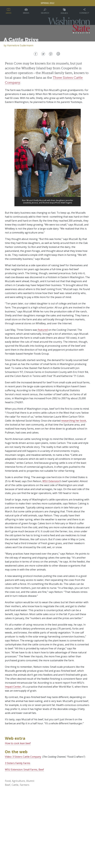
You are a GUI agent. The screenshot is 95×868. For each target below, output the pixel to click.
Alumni (30, 781)
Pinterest (50, 55)
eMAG (9, 11)
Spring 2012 (47, 3)
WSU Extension (51, 481)
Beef (8, 785)
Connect (84, 11)
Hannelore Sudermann (20, 45)
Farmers (25, 785)
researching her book (74, 421)
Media (26, 11)
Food (8, 781)
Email (58, 55)
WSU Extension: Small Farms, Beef (24, 770)
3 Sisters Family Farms (18, 763)
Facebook (35, 55)
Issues (64, 11)
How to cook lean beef (18, 743)
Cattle (15, 785)
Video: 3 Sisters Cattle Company (23, 757)
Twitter (43, 55)
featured (42, 330)
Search (45, 11)
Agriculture (18, 781)
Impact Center (13, 687)
